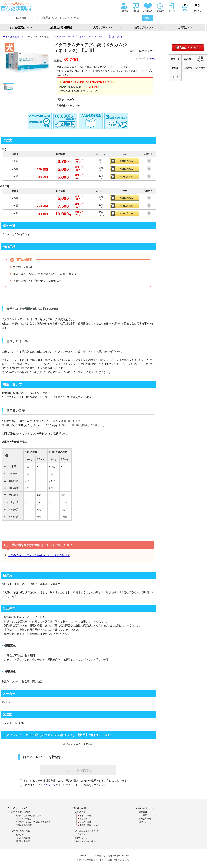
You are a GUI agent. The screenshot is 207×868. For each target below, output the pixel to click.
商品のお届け (85, 822)
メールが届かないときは (87, 831)
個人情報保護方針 (24, 838)
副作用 (175, 68)
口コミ (175, 77)
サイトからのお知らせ (86, 841)
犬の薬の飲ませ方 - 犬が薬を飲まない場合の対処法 (39, 555)
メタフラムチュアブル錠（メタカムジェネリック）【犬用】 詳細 (89, 37)
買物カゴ (193, 7)
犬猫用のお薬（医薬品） (62, 28)
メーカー (201, 68)
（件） (146, 59)
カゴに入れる (126, 161)
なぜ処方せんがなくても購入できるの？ (33, 822)
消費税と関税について (89, 825)
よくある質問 (81, 834)
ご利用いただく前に (21, 831)
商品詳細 (188, 59)
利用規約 (20, 835)
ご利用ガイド (81, 812)
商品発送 (83, 819)
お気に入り (148, 7)
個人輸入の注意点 (24, 819)
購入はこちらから (188, 48)
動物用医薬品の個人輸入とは (28, 816)
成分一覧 (175, 59)
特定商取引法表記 (24, 841)
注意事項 (188, 68)
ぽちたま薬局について (21, 28)
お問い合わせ (81, 838)
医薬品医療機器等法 (25, 825)
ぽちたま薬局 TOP (15, 37)
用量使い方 (201, 59)
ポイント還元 (85, 816)
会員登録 (124, 7)
